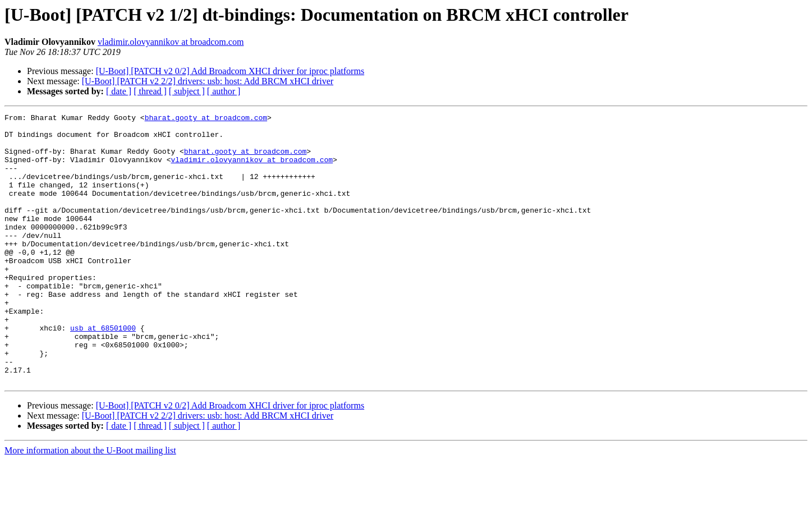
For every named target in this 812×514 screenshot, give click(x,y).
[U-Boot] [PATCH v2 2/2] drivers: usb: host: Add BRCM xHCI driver (208, 81)
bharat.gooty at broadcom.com (206, 119)
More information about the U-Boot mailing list (90, 504)
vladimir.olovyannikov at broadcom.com (171, 42)
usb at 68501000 (103, 371)
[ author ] (224, 91)
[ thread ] (150, 91)
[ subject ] (187, 91)
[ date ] (119, 91)
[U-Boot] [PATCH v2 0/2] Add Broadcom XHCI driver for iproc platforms (230, 71)
